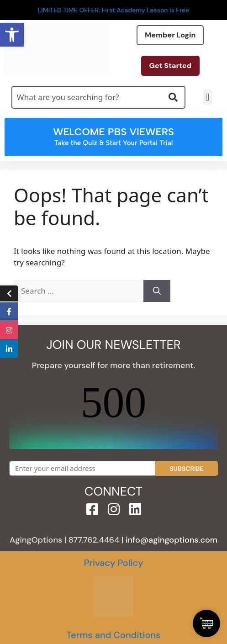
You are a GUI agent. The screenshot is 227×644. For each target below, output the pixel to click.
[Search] (157, 291)
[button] (208, 97)
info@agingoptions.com (172, 540)
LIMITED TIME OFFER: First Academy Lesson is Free (114, 10)
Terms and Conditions (113, 635)
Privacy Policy (113, 563)
